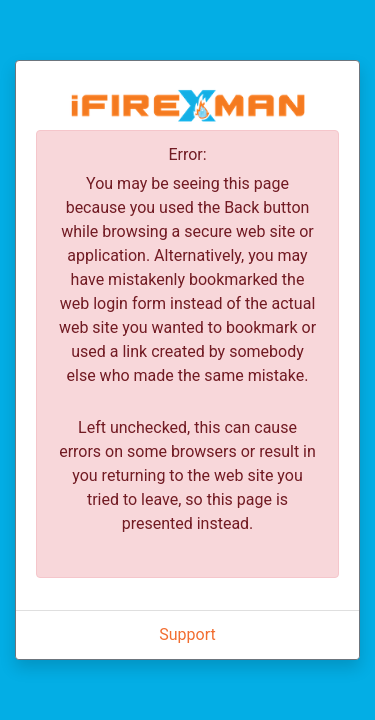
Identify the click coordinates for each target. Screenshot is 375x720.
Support (187, 634)
